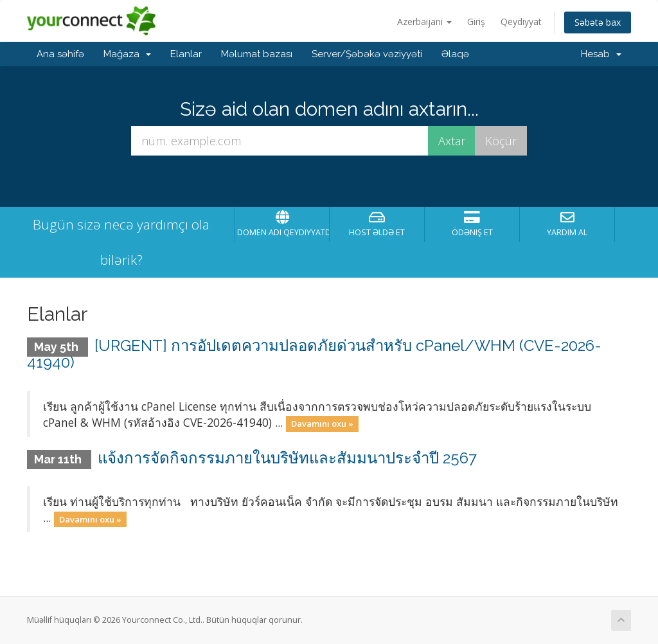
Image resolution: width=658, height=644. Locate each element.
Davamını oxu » (322, 424)
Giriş (476, 22)
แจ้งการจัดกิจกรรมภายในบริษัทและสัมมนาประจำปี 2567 (287, 458)
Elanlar (186, 54)
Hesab (601, 54)
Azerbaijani (424, 22)
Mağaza (127, 54)
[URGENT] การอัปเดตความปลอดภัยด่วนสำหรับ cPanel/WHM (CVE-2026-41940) (314, 354)
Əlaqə (455, 54)
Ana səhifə (60, 54)
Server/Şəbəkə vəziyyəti (367, 54)
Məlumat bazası (257, 54)
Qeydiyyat (521, 22)
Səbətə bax (598, 22)
